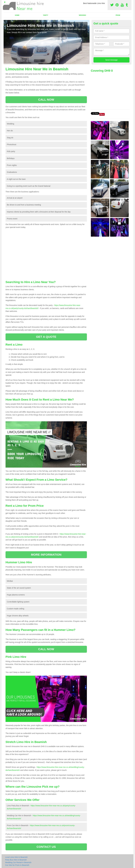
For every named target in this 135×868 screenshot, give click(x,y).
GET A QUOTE (46, 337)
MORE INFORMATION (46, 555)
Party (46, 15)
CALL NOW (46, 100)
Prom (118, 15)
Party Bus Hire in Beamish (16, 860)
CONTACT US (46, 847)
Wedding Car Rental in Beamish (18, 862)
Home (17, 15)
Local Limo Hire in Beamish (16, 857)
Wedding (83, 15)
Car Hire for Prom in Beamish (17, 865)
